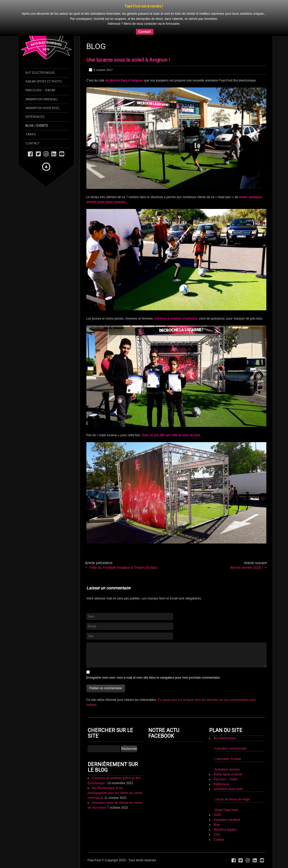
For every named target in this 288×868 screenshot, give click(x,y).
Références (221, 784)
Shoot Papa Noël (226, 810)
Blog (217, 825)
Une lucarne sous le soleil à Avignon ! (128, 60)
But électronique (225, 738)
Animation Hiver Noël (228, 789)
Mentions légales (225, 830)
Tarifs (217, 815)
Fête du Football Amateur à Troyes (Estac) (123, 567)
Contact (145, 32)
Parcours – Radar (226, 779)
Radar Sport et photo (228, 774)
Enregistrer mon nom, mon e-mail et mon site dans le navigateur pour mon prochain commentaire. (154, 678)
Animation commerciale (230, 749)
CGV (217, 835)
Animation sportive (227, 769)
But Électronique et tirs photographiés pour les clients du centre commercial (115, 793)
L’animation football (228, 759)
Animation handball (227, 820)
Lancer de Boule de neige (232, 799)
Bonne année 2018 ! (246, 567)
